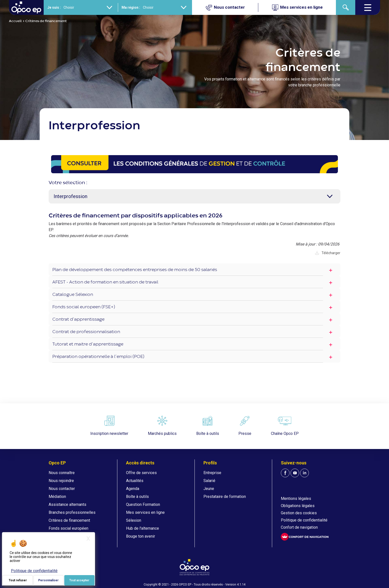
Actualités (135, 481)
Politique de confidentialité (304, 520)
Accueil (15, 21)
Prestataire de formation (225, 497)
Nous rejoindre (61, 481)
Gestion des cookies (299, 513)
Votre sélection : (68, 183)
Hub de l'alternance (143, 528)
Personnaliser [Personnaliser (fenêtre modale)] (48, 580)
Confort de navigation (299, 527)
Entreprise (212, 473)
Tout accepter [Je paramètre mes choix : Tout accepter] (79, 580)
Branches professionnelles (72, 512)
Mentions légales (296, 499)
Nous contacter (62, 489)
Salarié (209, 481)
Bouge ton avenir (141, 536)
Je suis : (54, 7)
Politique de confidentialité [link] (34, 571)
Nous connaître (62, 473)
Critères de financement (69, 520)
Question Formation (143, 504)
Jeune (209, 489)
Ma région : (131, 7)
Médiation (57, 497)
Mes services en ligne (145, 512)
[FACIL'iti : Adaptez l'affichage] (305, 537)
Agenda (133, 489)
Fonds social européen (68, 528)
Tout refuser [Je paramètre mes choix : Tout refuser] (18, 580)
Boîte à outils (137, 497)
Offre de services (141, 473)
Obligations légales (298, 506)
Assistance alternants (67, 504)
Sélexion (134, 520)
